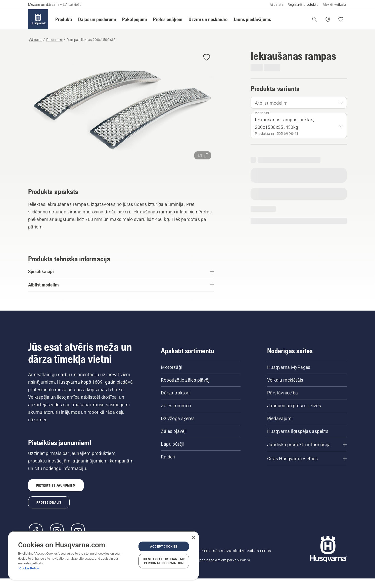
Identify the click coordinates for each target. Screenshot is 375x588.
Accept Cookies (164, 546)
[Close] (194, 537)
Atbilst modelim (271, 103)
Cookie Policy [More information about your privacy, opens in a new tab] (29, 568)
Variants (262, 113)
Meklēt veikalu (334, 5)
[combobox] (299, 103)
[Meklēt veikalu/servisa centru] (328, 19)
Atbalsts (277, 5)
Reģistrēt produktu (303, 5)
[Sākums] (38, 19)
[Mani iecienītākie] (341, 19)
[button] (64, 19)
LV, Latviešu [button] (72, 5)
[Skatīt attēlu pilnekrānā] (121, 112)
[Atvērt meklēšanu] (315, 19)
